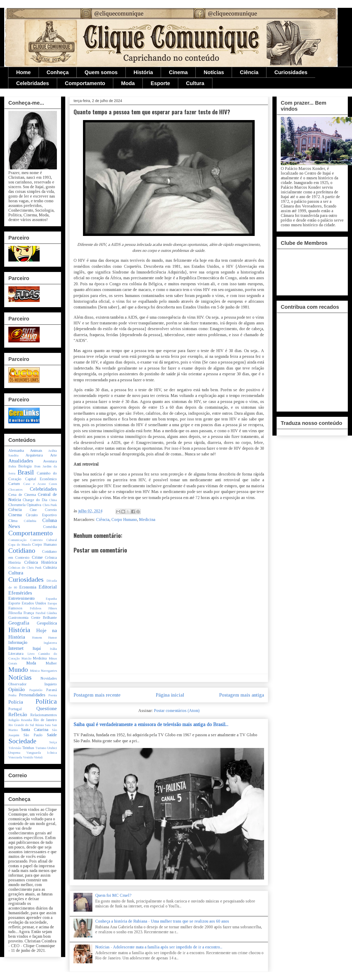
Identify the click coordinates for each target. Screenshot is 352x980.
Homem (37, 638)
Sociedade (22, 741)
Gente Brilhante (44, 617)
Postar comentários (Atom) (177, 711)
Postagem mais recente (97, 695)
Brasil (26, 472)
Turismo (41, 748)
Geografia (19, 623)
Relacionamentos (44, 715)
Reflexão (18, 714)
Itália (53, 649)
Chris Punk (50, 505)
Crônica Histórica (41, 562)
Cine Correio (43, 510)
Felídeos (35, 608)
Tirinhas (28, 748)
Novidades (49, 678)
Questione (47, 708)
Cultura (195, 83)
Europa (52, 603)
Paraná (52, 690)
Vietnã (38, 757)
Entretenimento (22, 598)
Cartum (14, 484)
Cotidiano (22, 551)
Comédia (50, 527)
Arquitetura (34, 455)
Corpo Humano (124, 519)
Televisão (15, 748)
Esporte (160, 83)
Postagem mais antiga (242, 695)
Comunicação (17, 540)
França (29, 613)
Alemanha (16, 450)
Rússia (40, 725)
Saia (48, 725)
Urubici (52, 748)
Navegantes (49, 671)
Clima (13, 521)
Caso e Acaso (35, 484)
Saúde (52, 735)
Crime (37, 557)
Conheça (58, 72)
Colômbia (30, 521)
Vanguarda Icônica (42, 753)
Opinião (17, 689)
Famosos (15, 608)
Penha (12, 695)
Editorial (48, 587)
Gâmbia (52, 613)
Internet (16, 648)
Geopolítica (47, 623)
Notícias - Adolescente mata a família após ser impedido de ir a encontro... (159, 947)
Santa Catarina (35, 730)
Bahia (12, 466)
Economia (28, 587)
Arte (53, 455)
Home (23, 72)
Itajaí (37, 648)
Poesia (53, 695)
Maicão (26, 658)
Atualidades (21, 461)
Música (35, 671)
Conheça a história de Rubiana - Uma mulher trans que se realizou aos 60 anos (162, 921)
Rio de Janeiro (45, 720)
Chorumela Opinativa (25, 505)
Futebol (40, 613)
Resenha (26, 720)
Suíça (53, 742)
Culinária (50, 567)
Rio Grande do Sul (21, 725)
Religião (14, 720)
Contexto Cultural (44, 540)
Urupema (14, 753)
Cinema (178, 72)
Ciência (249, 72)
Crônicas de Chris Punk (25, 568)
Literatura (16, 654)
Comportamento (85, 83)
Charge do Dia (35, 500)
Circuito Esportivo (41, 515)
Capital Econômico (41, 479)
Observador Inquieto (33, 684)
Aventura (50, 461)
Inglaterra (50, 643)
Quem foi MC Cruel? (113, 895)
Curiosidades (291, 72)
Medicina (147, 519)
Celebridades (33, 83)
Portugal (15, 709)
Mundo (18, 670)
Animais (36, 450)
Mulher (51, 663)
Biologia (25, 466)
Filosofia (15, 613)
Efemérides (20, 593)
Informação (18, 642)
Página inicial (170, 695)
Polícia (16, 702)
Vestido (28, 757)
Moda (128, 83)
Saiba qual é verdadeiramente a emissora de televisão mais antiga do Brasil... (151, 724)
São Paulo (33, 735)
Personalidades (32, 695)
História (143, 72)
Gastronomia (18, 617)
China (53, 500)
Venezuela (15, 757)
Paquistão (36, 690)
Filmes (53, 608)
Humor (52, 638)
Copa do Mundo (20, 545)
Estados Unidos (34, 603)
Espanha (51, 599)
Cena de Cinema (22, 495)
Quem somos (101, 72)
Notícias (214, 72)
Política (46, 701)
